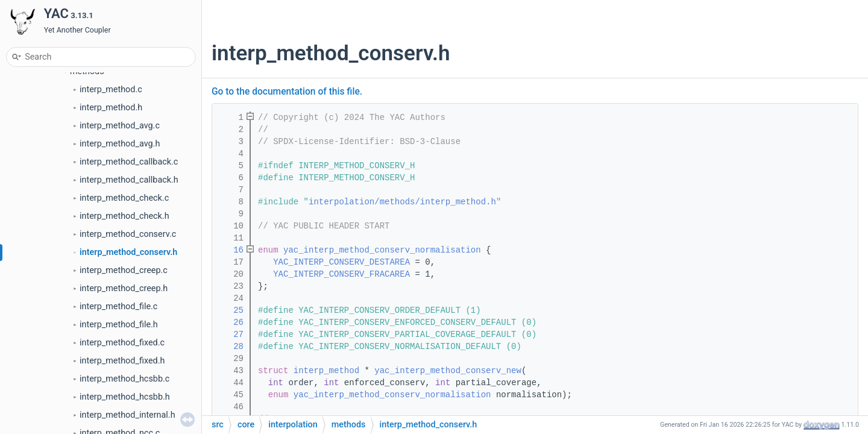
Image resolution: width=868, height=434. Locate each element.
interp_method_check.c (124, 198)
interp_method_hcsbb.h (125, 397)
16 (231, 250)
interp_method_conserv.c (128, 234)
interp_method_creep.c (124, 270)
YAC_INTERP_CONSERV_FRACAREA (341, 274)
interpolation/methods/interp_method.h (402, 202)
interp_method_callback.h (129, 180)
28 (231, 347)
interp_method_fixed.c (122, 343)
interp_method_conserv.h (128, 252)
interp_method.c (111, 90)
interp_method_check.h (124, 216)
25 (231, 310)
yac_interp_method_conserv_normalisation (382, 250)
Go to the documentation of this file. (287, 92)
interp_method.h (111, 108)
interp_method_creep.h (124, 288)
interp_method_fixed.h (122, 361)
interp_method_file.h (119, 325)
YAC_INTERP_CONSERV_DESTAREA (341, 262)
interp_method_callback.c (129, 162)
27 (231, 335)
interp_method (326, 371)
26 (231, 322)
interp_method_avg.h (120, 144)
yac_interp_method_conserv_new (448, 371)
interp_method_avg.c (120, 126)
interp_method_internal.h (127, 415)
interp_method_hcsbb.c (124, 379)
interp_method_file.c (118, 307)
